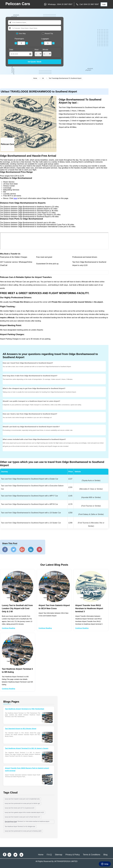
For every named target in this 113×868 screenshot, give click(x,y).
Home (35, 78)
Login (104, 4)
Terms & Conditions (92, 855)
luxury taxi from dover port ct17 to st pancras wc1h (20, 808)
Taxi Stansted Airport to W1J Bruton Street (21, 729)
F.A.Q (49, 855)
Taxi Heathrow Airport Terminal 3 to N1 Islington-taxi (20, 826)
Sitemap (59, 855)
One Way (22, 33)
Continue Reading (8, 628)
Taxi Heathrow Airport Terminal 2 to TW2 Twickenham (25, 709)
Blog (105, 855)
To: (13, 28)
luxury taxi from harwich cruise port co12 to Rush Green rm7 (22, 817)
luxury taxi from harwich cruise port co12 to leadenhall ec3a (22, 799)
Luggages (45, 39)
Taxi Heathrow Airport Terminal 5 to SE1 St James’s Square (27, 748)
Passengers (19, 39)
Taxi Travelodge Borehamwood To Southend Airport (65, 78)
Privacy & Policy (73, 855)
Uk (43, 78)
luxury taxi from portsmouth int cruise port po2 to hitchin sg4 (22, 803)
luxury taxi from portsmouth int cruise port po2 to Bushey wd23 (23, 831)
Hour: (38, 52)
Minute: (47, 52)
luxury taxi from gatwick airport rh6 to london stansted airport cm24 (24, 812)
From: (14, 22)
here (15, 198)
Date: (11, 50)
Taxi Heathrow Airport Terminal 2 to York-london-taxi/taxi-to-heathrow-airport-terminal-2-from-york (27, 822)
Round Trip (49, 33)
